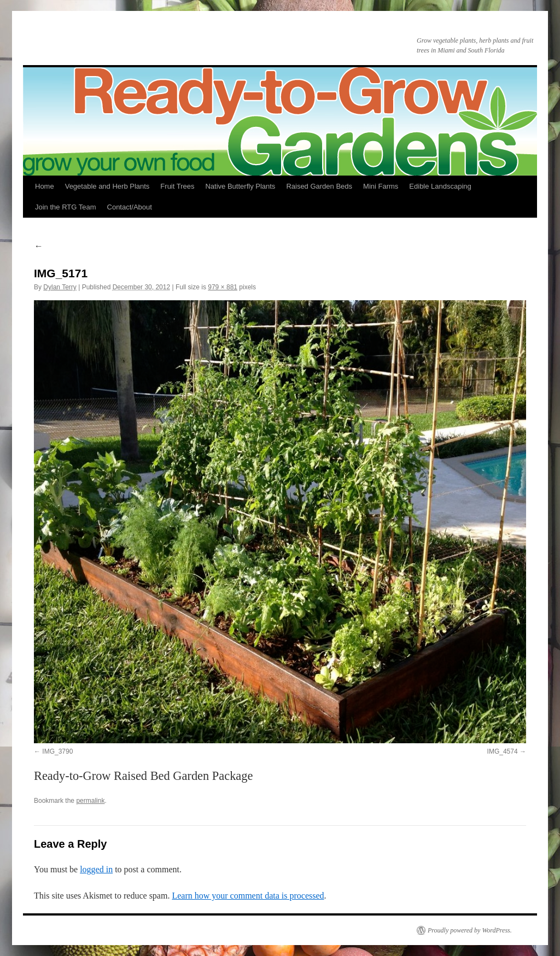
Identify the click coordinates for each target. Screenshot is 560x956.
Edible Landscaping (440, 186)
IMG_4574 (503, 751)
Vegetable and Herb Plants (107, 186)
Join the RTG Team (66, 207)
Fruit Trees (177, 186)
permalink (90, 801)
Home (45, 186)
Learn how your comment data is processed (248, 896)
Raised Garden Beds (319, 186)
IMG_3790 (57, 751)
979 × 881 (223, 287)
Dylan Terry (60, 287)
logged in (96, 869)
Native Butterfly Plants (240, 186)
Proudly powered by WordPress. (470, 930)
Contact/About (130, 207)
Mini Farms (381, 186)
